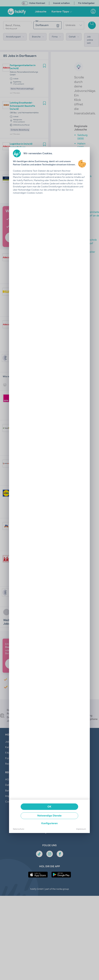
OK (49, 807)
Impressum (81, 829)
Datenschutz (19, 829)
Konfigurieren (49, 823)
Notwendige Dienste (49, 816)
